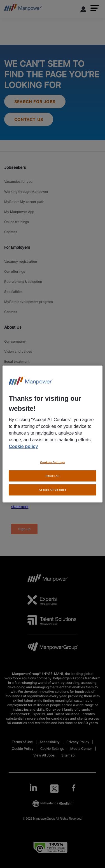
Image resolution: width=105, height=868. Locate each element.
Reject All (53, 476)
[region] (52, 434)
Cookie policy (23, 446)
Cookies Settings (53, 462)
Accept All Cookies (53, 490)
